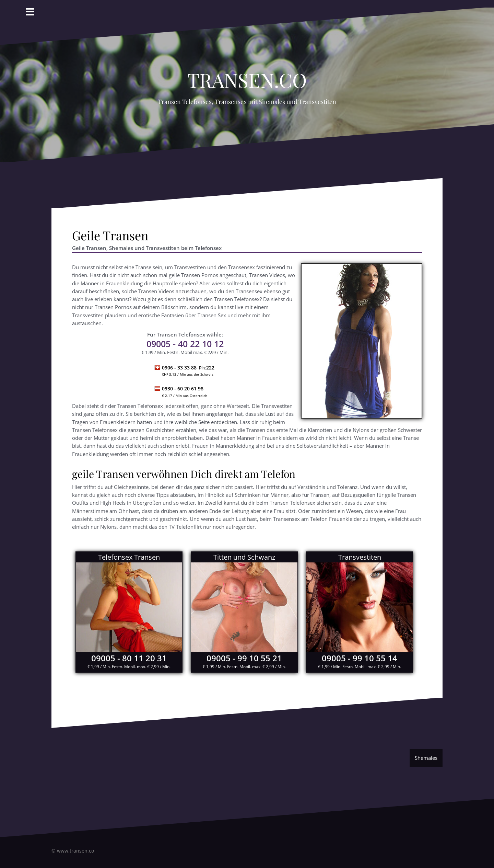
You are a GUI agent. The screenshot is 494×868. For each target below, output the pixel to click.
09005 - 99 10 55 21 (244, 658)
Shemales (426, 758)
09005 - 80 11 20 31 (129, 658)
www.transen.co (75, 851)
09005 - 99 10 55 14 (360, 658)
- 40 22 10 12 (185, 344)
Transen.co (247, 76)
